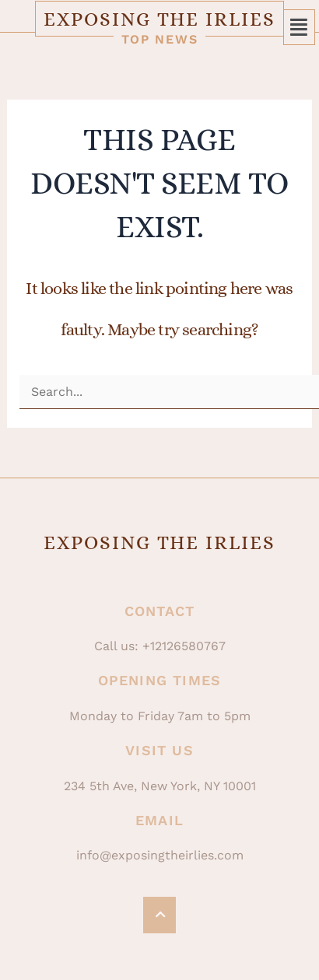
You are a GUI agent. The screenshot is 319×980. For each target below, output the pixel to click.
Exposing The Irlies (159, 19)
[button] (300, 27)
